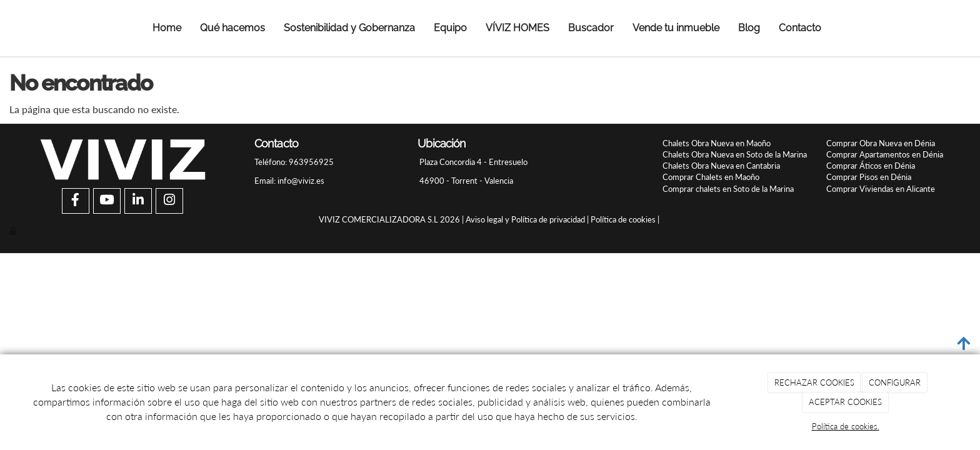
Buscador (591, 28)
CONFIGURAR (895, 382)
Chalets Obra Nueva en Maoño (717, 143)
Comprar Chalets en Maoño (711, 177)
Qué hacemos (232, 28)
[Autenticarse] (14, 231)
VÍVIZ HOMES (517, 28)
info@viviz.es (301, 181)
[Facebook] (76, 201)
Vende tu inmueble (676, 28)
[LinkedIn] (138, 201)
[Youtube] (107, 201)
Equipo (450, 28)
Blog (749, 28)
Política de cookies (623, 219)
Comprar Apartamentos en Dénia (885, 154)
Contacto (800, 28)
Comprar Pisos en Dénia (869, 177)
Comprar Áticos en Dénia (871, 166)
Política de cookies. (846, 426)
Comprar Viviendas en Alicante (881, 189)
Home (167, 28)
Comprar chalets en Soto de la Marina (728, 189)
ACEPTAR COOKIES (845, 402)
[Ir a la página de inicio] (26, 28)
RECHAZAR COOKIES (814, 382)
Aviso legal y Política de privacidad (525, 219)
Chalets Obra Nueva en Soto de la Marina (735, 154)
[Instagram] (169, 201)
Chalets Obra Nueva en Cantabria (721, 166)
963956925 (310, 162)
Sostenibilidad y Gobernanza (349, 28)
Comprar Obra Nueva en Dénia (881, 143)
